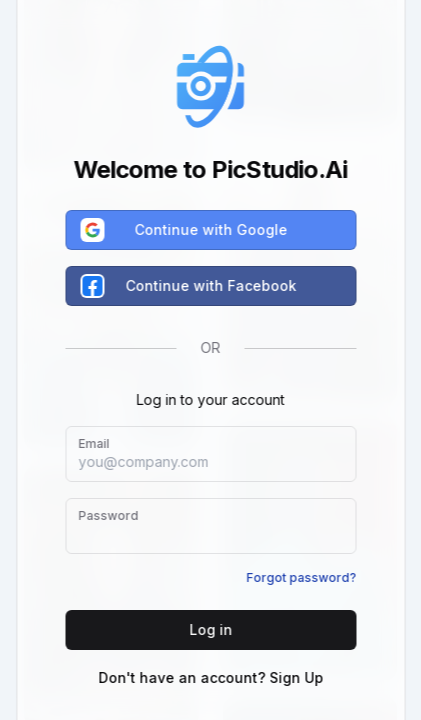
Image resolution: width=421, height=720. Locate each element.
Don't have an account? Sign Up (210, 677)
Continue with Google (184, 230)
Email (93, 443)
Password (108, 515)
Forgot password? (301, 577)
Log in (210, 629)
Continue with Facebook (189, 286)
